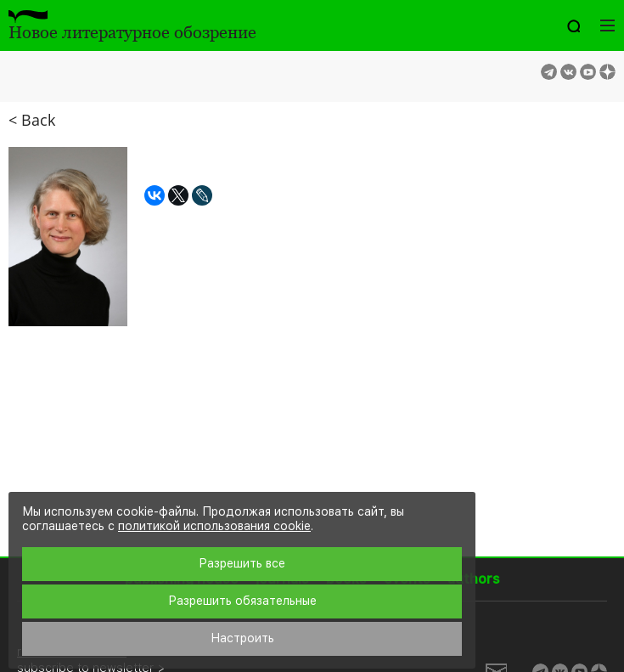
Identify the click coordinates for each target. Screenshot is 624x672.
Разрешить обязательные (242, 601)
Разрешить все (242, 563)
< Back (32, 120)
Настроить (242, 638)
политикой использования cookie (214, 526)
